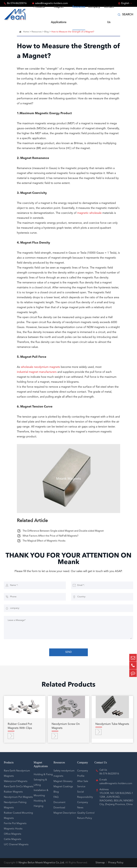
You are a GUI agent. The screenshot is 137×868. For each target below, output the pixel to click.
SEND (68, 653)
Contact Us (101, 763)
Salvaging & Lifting (40, 783)
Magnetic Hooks (13, 829)
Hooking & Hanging (40, 804)
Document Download (59, 806)
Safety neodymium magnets (64, 774)
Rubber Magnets (13, 793)
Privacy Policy (116, 863)
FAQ (56, 798)
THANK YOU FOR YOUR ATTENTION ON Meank (69, 560)
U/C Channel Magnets (16, 845)
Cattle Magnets (13, 840)
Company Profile (83, 774)
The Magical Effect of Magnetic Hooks (44, 542)
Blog (46, 32)
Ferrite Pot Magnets (15, 824)
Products (9, 763)
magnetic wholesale (89, 214)
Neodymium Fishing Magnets (15, 806)
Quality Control (86, 814)
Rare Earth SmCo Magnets (19, 787)
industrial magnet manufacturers (37, 372)
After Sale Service (83, 785)
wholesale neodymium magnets (40, 368)
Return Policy (85, 819)
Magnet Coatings (63, 787)
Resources (37, 32)
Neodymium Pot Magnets (18, 798)
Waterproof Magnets (16, 782)
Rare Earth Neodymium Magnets (17, 774)
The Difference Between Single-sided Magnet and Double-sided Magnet (63, 532)
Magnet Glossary (63, 782)
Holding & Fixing (43, 775)
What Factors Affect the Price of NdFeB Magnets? (50, 537)
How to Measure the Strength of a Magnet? (73, 32)
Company (83, 763)
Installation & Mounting (41, 794)
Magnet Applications (41, 765)
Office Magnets (13, 835)
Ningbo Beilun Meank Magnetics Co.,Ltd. (42, 863)
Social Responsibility (85, 795)
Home (26, 32)
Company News (83, 806)
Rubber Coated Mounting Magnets (18, 816)
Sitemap (100, 863)
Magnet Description (65, 814)
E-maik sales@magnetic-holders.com (116, 782)
